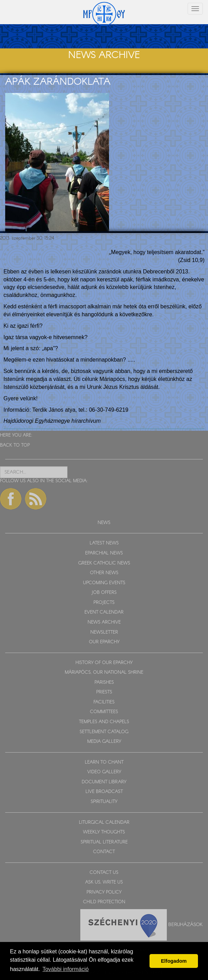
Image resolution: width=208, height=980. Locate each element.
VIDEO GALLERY (104, 772)
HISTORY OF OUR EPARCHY (104, 663)
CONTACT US (104, 873)
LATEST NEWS (104, 543)
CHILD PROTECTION (104, 902)
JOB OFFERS (104, 593)
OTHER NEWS (104, 573)
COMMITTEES (104, 712)
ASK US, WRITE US (104, 882)
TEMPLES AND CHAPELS (104, 722)
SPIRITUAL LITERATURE (104, 842)
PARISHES (104, 683)
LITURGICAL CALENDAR (104, 823)
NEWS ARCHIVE (104, 622)
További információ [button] (66, 969)
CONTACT (104, 852)
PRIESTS (104, 692)
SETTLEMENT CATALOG (104, 732)
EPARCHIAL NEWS (104, 553)
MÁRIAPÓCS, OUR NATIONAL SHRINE (104, 673)
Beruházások (186, 925)
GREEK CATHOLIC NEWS (104, 563)
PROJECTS (104, 603)
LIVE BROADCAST (104, 792)
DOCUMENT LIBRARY (104, 782)
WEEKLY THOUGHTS (104, 832)
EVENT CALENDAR (104, 612)
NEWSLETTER (104, 632)
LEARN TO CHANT (104, 762)
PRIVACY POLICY (104, 892)
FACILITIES (104, 702)
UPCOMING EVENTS (104, 583)
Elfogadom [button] (174, 961)
